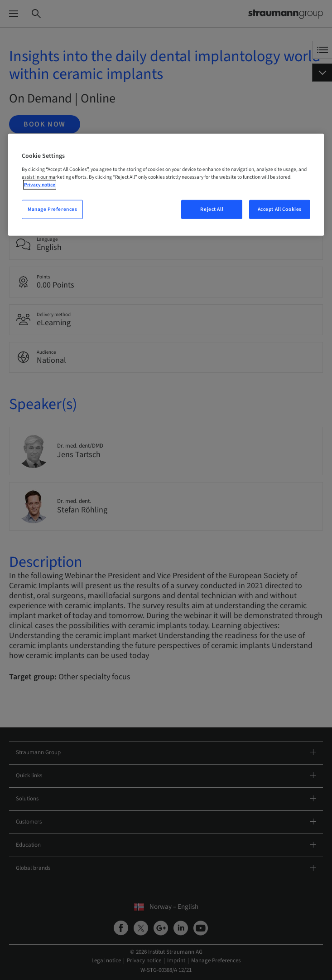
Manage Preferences (52, 209)
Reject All (212, 209)
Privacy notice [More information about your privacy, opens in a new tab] (40, 185)
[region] (166, 185)
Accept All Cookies (280, 209)
